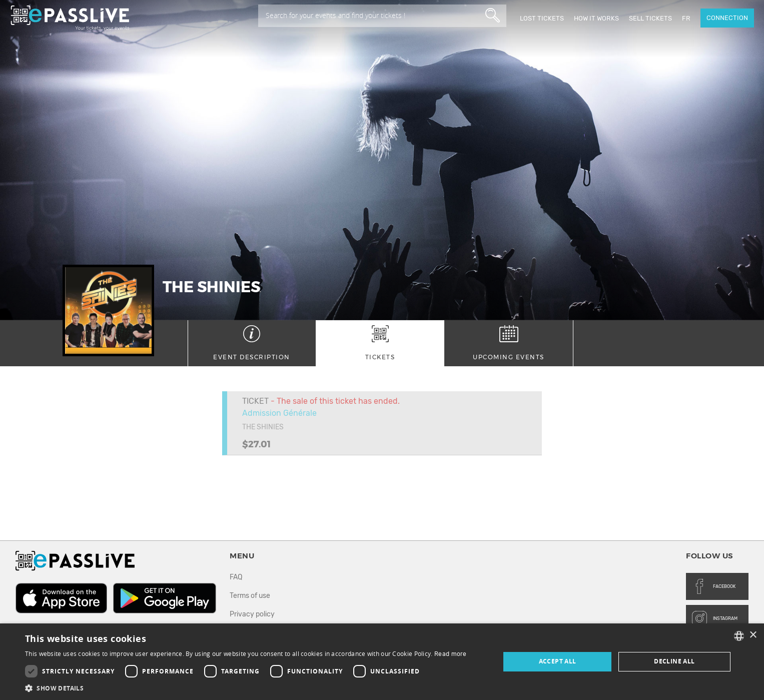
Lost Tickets (542, 18)
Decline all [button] (674, 661)
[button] (246, 688)
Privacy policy (252, 614)
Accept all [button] (558, 661)
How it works (596, 18)
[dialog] (382, 662)
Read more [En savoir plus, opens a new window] (451, 654)
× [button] (753, 635)
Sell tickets (650, 18)
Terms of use (250, 596)
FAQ (236, 577)
